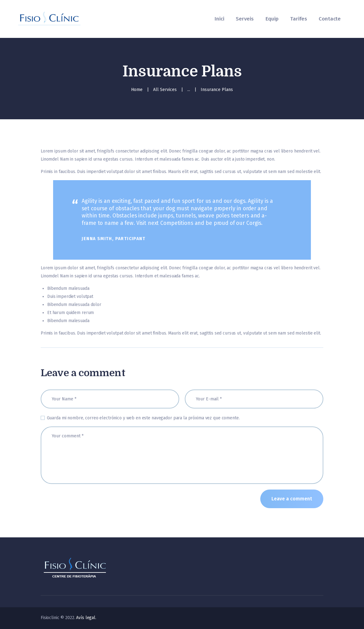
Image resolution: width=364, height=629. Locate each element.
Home (137, 90)
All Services (165, 90)
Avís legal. (86, 618)
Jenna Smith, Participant (114, 239)
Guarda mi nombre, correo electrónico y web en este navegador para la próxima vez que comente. (143, 418)
